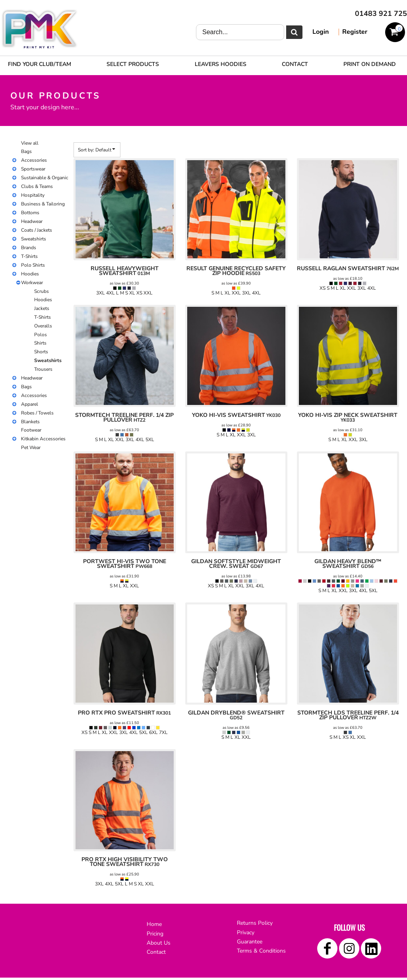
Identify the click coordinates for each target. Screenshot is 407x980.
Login (321, 32)
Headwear (32, 221)
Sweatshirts (34, 239)
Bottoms (30, 213)
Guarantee (250, 942)
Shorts (41, 352)
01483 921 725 (381, 14)
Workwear (32, 283)
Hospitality (33, 195)
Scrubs (42, 291)
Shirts (40, 343)
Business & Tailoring (43, 204)
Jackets (42, 308)
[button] (133, 64)
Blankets (30, 422)
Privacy (246, 933)
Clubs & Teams (37, 186)
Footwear (31, 430)
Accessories (34, 160)
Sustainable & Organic (45, 178)
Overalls (43, 326)
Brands (29, 248)
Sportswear (33, 169)
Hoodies (30, 274)
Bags (26, 151)
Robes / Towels (37, 413)
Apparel (30, 404)
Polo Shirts (33, 265)
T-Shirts (29, 256)
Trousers (43, 369)
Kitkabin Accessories (43, 439)
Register (355, 32)
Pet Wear (31, 447)
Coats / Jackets (37, 230)
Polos (41, 335)
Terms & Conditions (261, 951)
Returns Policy (255, 923)
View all (30, 143)
